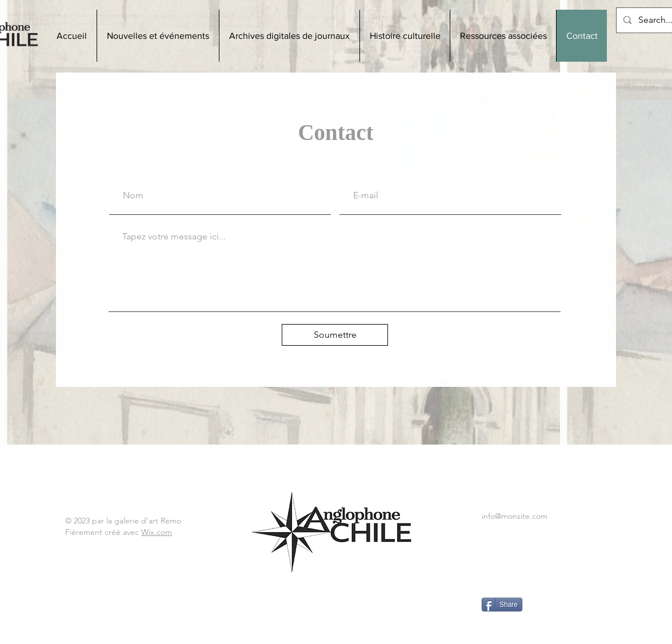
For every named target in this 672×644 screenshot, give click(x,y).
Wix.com (157, 532)
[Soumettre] (335, 335)
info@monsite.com (515, 516)
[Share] (502, 605)
